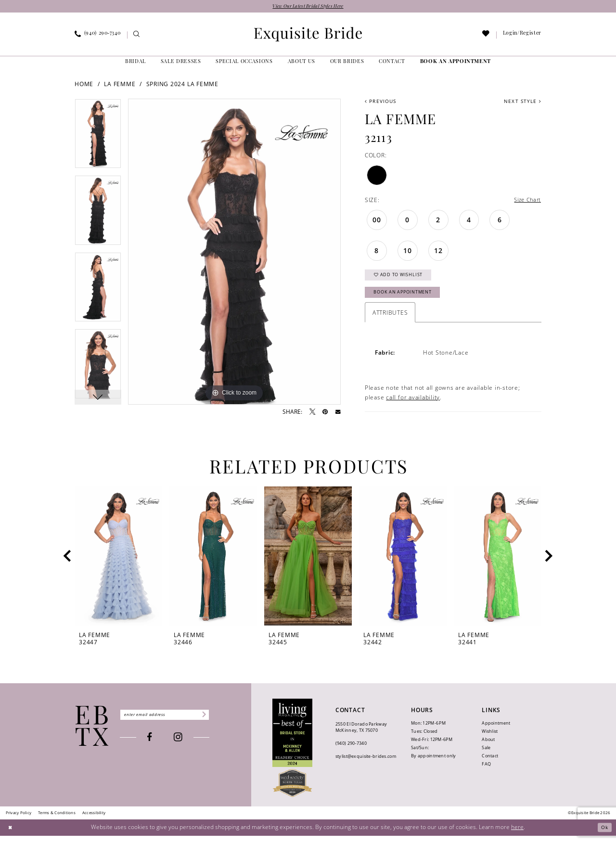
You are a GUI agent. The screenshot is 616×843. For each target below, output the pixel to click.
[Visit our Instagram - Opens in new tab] (186, 746)
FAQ (486, 772)
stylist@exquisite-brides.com (366, 763)
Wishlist (490, 739)
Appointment (496, 731)
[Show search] (137, 36)
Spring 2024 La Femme (182, 85)
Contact (490, 763)
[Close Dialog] (11, 835)
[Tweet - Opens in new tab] (312, 413)
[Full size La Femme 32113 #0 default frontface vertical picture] (234, 253)
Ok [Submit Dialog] (604, 835)
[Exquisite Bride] (92, 733)
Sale (486, 755)
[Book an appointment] (456, 63)
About (488, 747)
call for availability (413, 404)
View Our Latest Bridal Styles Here (308, 7)
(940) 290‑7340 (351, 750)
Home (84, 85)
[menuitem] (98, 36)
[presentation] (118, 564)
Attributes (390, 320)
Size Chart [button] (526, 202)
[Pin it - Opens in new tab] (325, 413)
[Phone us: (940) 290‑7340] (98, 36)
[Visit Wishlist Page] (486, 36)
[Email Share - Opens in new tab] (338, 413)
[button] (522, 36)
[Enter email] (172, 722)
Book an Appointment (408, 298)
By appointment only (433, 763)
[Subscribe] (217, 722)
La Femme (120, 85)
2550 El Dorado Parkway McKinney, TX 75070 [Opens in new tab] (361, 734)
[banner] (308, 35)
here (517, 834)
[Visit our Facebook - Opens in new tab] (157, 746)
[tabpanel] (98, 138)
